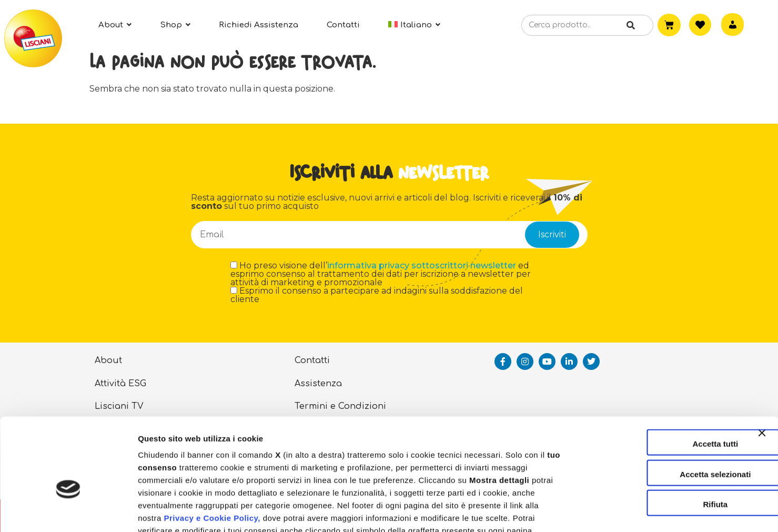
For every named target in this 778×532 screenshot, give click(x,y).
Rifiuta (664, 442)
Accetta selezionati (663, 412)
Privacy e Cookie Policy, (212, 456)
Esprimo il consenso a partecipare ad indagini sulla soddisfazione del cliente (377, 295)
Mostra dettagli (553, 511)
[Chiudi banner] (762, 380)
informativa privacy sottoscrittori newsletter (422, 265)
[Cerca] (629, 26)
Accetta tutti (664, 382)
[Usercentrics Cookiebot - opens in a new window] (68, 511)
